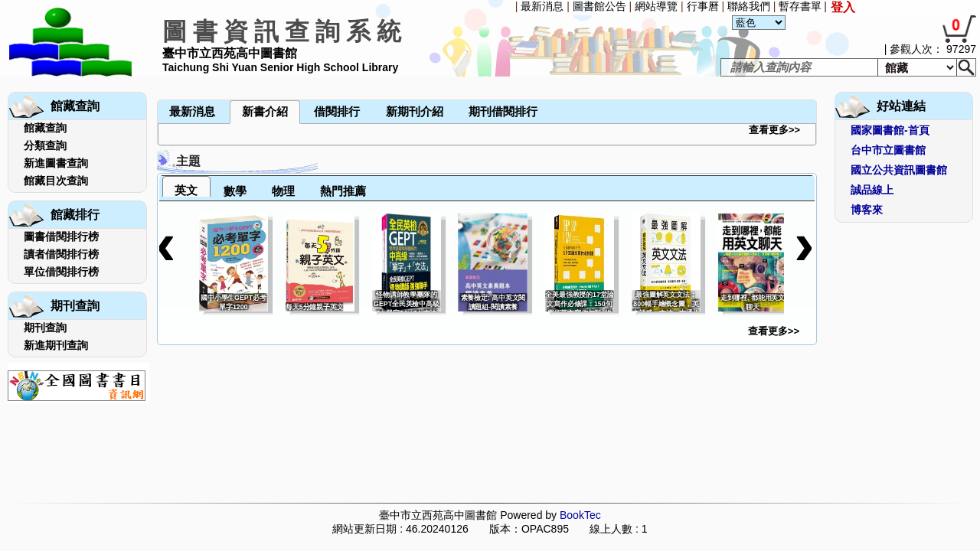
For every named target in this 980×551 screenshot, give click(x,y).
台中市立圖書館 (888, 150)
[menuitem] (158, 78)
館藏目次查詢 (56, 181)
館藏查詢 (45, 128)
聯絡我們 (749, 6)
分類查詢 (45, 145)
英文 (186, 190)
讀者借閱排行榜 (61, 254)
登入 (843, 7)
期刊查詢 (45, 328)
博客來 (867, 210)
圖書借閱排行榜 (61, 236)
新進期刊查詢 (56, 345)
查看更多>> (774, 130)
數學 (235, 191)
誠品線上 (872, 190)
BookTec (580, 515)
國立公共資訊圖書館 (899, 170)
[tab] (186, 186)
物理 (283, 191)
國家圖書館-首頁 (890, 130)
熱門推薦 (343, 191)
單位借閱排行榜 (61, 272)
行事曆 (703, 6)
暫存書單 (800, 6)
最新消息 (542, 6)
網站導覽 (656, 6)
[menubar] (198, 78)
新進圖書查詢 (56, 163)
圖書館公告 (599, 6)
